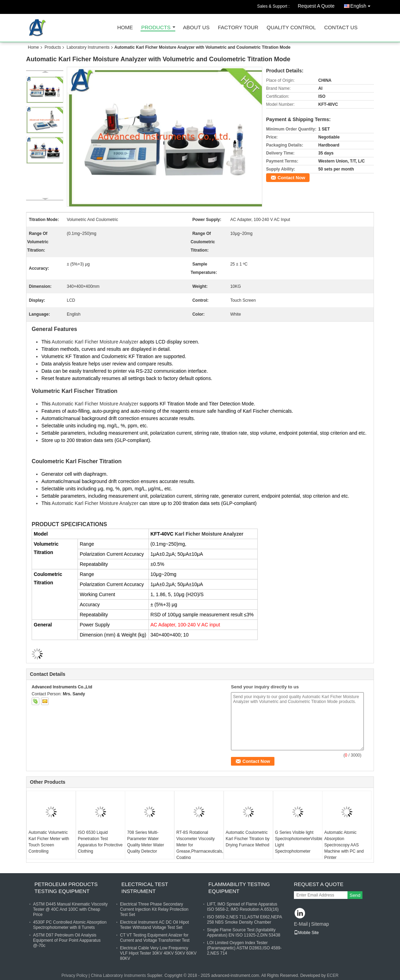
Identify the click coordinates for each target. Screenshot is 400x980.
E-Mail (301, 924)
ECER (333, 975)
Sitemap (320, 924)
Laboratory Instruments (88, 47)
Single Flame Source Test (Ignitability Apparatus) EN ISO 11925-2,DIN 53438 (244, 932)
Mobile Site (306, 933)
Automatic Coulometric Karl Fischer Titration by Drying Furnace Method (248, 839)
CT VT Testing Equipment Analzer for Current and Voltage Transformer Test (155, 938)
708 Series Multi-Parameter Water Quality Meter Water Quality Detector (145, 842)
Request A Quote (316, 6)
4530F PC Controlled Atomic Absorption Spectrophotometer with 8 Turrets (70, 925)
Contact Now (291, 178)
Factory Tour (238, 28)
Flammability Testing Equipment (239, 888)
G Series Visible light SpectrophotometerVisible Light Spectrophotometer (299, 842)
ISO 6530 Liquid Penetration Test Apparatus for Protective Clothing (100, 842)
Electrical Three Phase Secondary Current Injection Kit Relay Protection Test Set (154, 909)
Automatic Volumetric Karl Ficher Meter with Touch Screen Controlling (49, 842)
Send (355, 895)
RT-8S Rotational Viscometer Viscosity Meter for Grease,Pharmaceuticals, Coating (200, 845)
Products (156, 28)
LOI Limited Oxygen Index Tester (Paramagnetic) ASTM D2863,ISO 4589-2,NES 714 (244, 948)
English (362, 5)
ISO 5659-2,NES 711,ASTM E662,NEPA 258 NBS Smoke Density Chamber (244, 920)
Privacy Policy (75, 975)
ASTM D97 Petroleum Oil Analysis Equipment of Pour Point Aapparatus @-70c (67, 940)
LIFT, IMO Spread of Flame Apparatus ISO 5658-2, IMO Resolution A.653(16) (243, 907)
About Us (196, 28)
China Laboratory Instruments (118, 975)
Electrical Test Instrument (145, 888)
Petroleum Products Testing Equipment (66, 888)
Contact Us (341, 28)
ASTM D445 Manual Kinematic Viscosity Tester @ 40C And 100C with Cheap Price (70, 909)
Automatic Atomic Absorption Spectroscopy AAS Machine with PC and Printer (344, 845)
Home (125, 28)
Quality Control (291, 28)
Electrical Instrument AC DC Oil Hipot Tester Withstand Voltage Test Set (154, 925)
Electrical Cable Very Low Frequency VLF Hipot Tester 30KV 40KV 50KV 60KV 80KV (158, 953)
